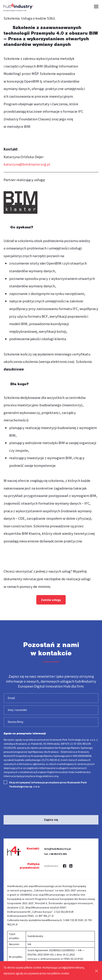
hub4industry (51, 866)
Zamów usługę (51, 600)
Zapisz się (51, 820)
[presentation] (30, 800)
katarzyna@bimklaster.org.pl (27, 164)
